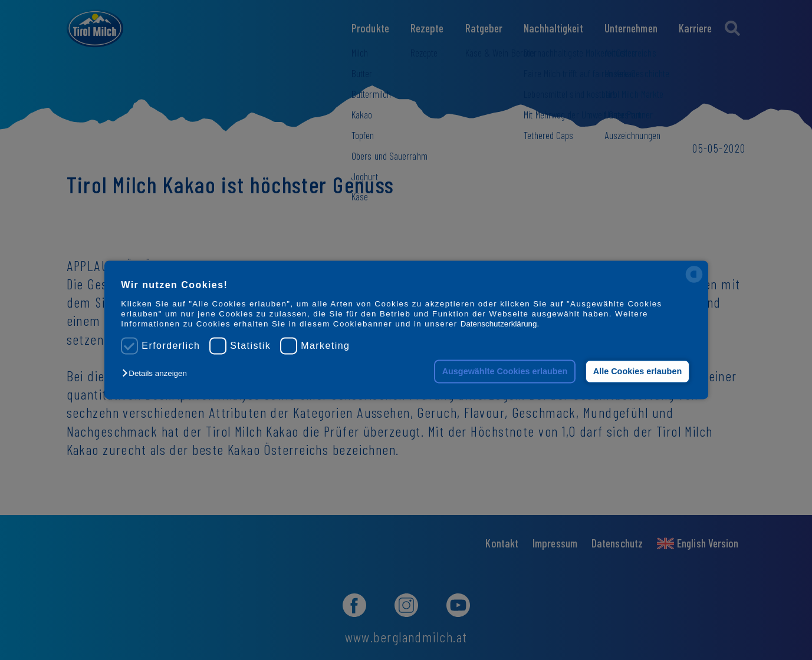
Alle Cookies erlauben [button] (637, 371)
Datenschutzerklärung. (500, 324)
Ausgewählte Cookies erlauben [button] (505, 371)
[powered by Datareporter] (694, 282)
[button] (157, 373)
